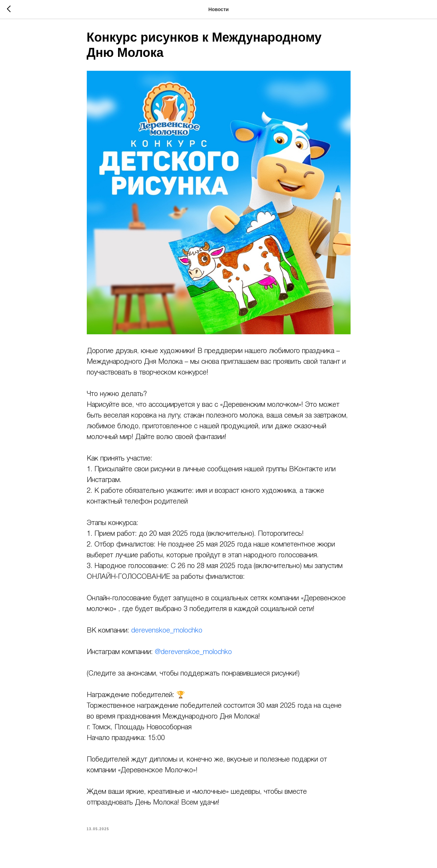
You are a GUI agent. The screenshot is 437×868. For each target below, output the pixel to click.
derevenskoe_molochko (167, 634)
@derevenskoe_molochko (193, 656)
